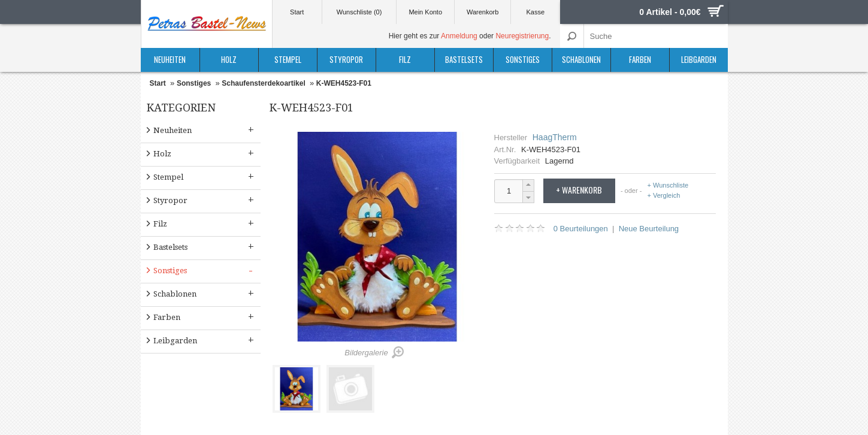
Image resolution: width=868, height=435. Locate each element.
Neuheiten (170, 59)
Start (297, 12)
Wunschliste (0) (359, 12)
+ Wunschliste (668, 185)
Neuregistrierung (522, 36)
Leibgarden (699, 59)
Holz (229, 59)
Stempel (288, 59)
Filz (405, 59)
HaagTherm (555, 137)
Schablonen (581, 59)
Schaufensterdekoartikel (263, 83)
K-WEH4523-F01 (344, 83)
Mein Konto (425, 12)
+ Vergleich (664, 195)
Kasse (536, 12)
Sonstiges (523, 59)
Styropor (346, 59)
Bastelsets (464, 59)
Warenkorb (483, 12)
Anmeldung (459, 36)
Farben (640, 59)
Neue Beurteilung (649, 229)
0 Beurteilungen (581, 229)
